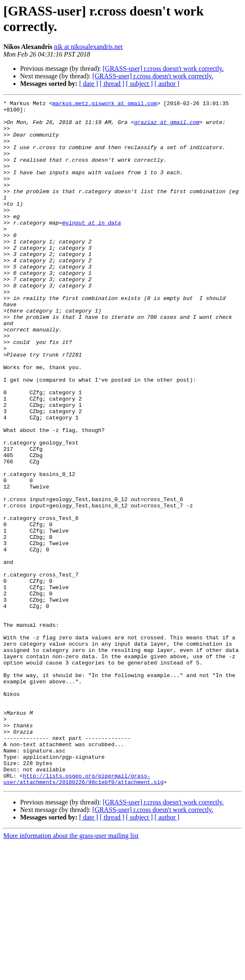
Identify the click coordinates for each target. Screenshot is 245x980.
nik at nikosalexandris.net (88, 47)
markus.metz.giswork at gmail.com (105, 104)
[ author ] (167, 84)
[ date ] (89, 84)
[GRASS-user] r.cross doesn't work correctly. (163, 69)
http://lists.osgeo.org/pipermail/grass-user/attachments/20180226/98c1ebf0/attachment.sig (83, 915)
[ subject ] (139, 84)
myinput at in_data (91, 248)
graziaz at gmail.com (167, 127)
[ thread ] (112, 84)
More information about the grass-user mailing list (71, 973)
